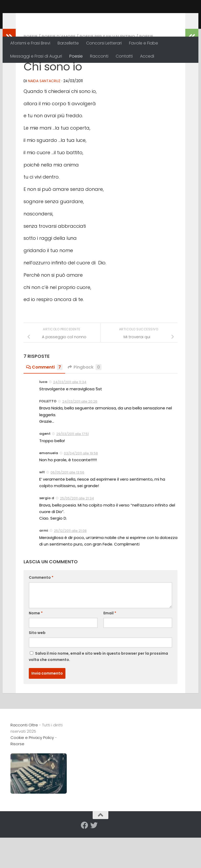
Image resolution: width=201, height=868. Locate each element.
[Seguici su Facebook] (85, 859)
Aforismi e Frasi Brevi (30, 43)
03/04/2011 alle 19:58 (81, 487)
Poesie (76, 56)
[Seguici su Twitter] (94, 859)
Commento (41, 611)
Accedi (147, 56)
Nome (36, 647)
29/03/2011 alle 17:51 (72, 468)
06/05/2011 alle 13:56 (67, 506)
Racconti (99, 56)
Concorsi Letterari (104, 43)
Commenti (44, 401)
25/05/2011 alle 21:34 (77, 532)
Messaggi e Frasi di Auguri (36, 56)
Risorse (17, 778)
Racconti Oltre (49, 18)
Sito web (37, 667)
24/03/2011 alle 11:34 (70, 416)
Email (110, 647)
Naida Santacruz (44, 115)
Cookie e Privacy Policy (32, 772)
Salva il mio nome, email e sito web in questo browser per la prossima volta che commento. (98, 691)
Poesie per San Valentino (107, 71)
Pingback (85, 401)
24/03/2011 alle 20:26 (80, 435)
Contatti (124, 56)
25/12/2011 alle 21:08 (70, 565)
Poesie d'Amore (58, 71)
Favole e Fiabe (144, 43)
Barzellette (68, 43)
